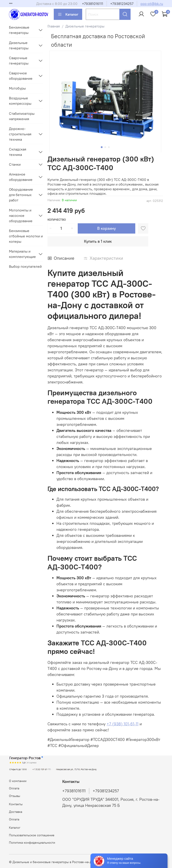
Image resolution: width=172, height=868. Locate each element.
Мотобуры (17, 88)
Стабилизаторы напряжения (22, 116)
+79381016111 (93, 4)
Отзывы (15, 796)
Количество (57, 220)
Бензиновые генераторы (19, 30)
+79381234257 (122, 4)
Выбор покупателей (25, 266)
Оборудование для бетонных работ (21, 195)
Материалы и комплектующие (22, 254)
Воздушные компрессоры (20, 101)
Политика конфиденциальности (32, 843)
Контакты (16, 804)
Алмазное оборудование (21, 177)
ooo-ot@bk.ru (152, 4)
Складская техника (18, 152)
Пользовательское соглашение (32, 835)
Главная (54, 26)
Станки (15, 164)
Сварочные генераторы (19, 61)
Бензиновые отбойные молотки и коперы (26, 236)
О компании (18, 781)
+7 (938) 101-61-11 (123, 724)
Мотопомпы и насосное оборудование (21, 215)
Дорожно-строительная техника (20, 134)
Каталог (68, 14)
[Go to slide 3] (109, 147)
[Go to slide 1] (102, 147)
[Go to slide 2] (105, 147)
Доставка (16, 812)
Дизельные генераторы (85, 26)
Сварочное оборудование (21, 76)
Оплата (14, 788)
